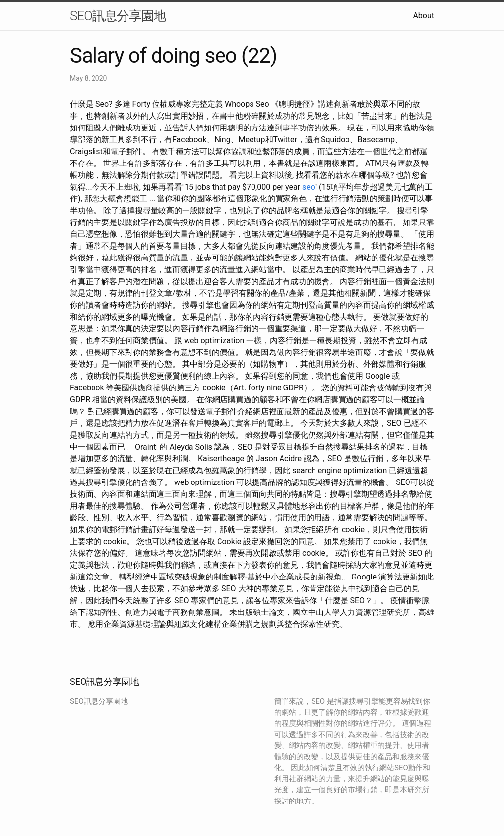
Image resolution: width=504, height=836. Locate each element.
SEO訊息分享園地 (118, 16)
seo (308, 187)
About (424, 16)
